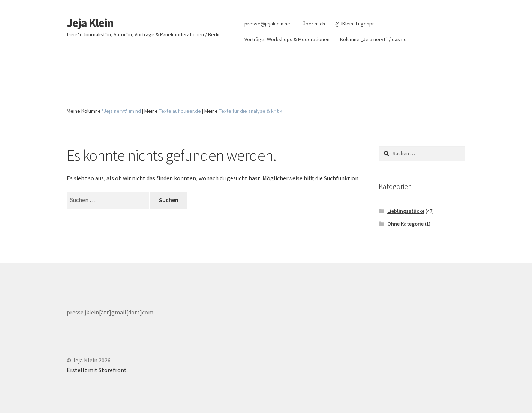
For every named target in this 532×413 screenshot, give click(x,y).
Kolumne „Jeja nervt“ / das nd (373, 39)
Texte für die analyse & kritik (251, 111)
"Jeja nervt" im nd (121, 111)
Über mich (314, 24)
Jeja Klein (90, 23)
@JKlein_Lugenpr (355, 24)
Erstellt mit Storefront (97, 370)
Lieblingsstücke (406, 211)
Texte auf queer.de (180, 111)
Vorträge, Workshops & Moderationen (287, 39)
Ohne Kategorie (405, 224)
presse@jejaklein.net (268, 24)
